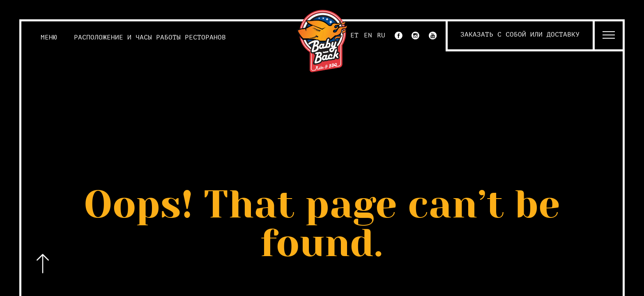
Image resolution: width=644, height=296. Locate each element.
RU (381, 35)
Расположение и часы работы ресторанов (150, 37)
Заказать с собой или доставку (520, 35)
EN (368, 35)
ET (354, 35)
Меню (49, 37)
